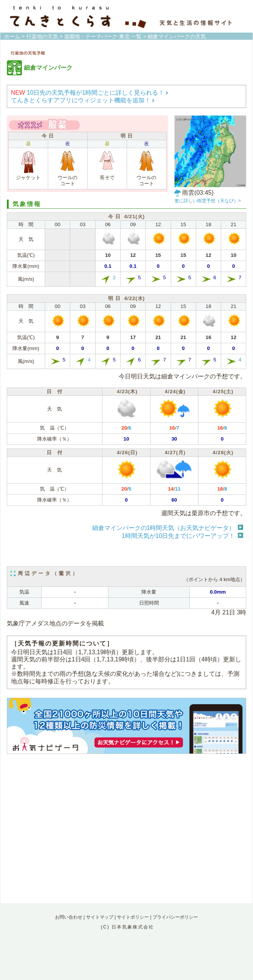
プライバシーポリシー (175, 917)
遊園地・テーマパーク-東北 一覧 (103, 36)
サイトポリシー (133, 917)
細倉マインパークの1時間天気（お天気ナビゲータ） (164, 528)
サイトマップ (100, 917)
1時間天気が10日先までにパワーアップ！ (178, 536)
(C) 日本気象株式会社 (127, 927)
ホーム (12, 36)
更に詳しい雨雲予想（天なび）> (208, 201)
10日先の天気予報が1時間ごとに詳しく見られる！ (90, 93)
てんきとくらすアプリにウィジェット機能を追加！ (83, 100)
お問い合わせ (69, 917)
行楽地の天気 (42, 36)
